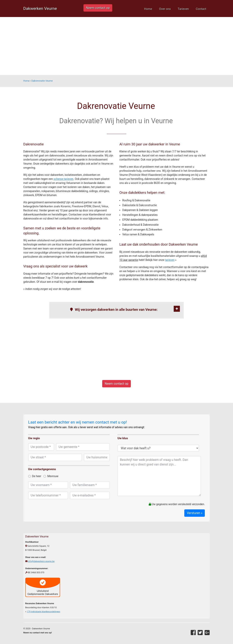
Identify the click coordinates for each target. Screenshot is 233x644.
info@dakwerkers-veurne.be (41, 561)
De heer (35, 476)
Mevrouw (51, 476)
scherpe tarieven (63, 179)
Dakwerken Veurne (40, 9)
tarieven (170, 260)
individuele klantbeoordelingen (44, 612)
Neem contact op (98, 8)
